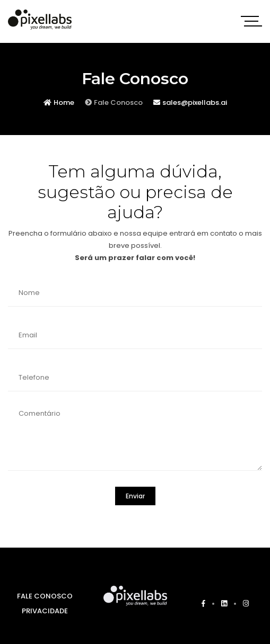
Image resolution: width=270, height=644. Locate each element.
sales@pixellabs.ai (190, 102)
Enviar (135, 496)
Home (59, 102)
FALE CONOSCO (45, 596)
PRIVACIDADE (45, 611)
